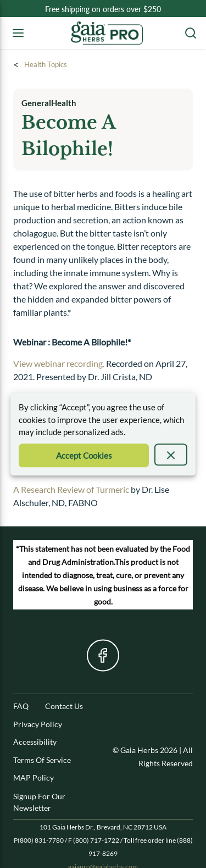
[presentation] (171, 454)
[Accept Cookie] (84, 455)
